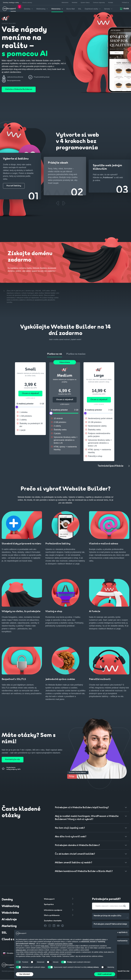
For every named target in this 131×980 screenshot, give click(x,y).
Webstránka (10, 913)
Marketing (9, 926)
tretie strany (45, 946)
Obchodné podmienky (8, 971)
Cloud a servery (27, 3)
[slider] (17, 407)
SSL (80, 9)
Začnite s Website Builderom (19, 89)
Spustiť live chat (123, 971)
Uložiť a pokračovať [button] (105, 974)
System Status (85, 3)
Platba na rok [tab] (55, 354)
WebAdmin (65, 3)
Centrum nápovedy (99, 3)
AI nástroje (9, 920)
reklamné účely (21, 950)
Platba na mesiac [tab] (76, 354)
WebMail (74, 3)
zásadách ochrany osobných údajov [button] (94, 939)
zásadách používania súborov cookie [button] (60, 944)
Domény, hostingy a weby (11, 3)
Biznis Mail (71, 9)
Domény (7, 900)
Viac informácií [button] (25, 974)
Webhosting (10, 906)
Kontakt (111, 3)
